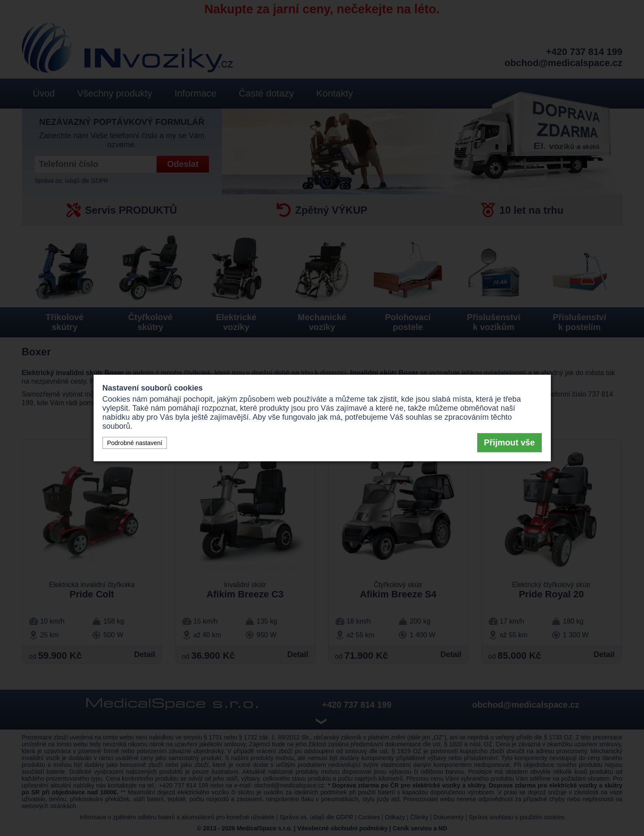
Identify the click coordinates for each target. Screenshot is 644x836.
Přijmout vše (509, 442)
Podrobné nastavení (135, 443)
